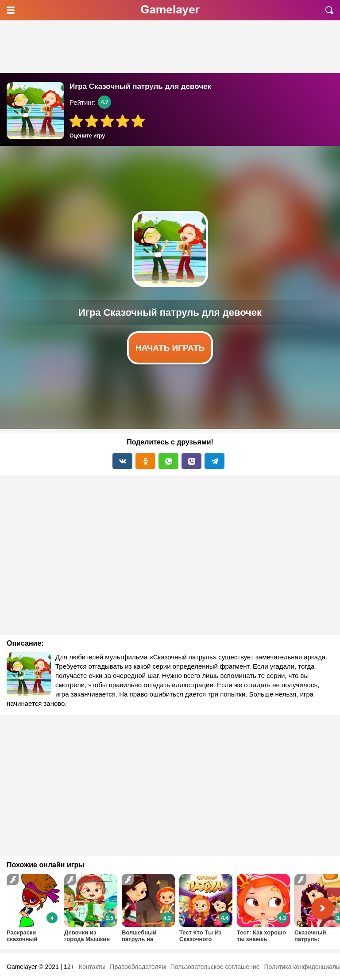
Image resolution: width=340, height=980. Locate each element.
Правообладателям (138, 967)
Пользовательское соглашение (215, 967)
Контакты (92, 967)
